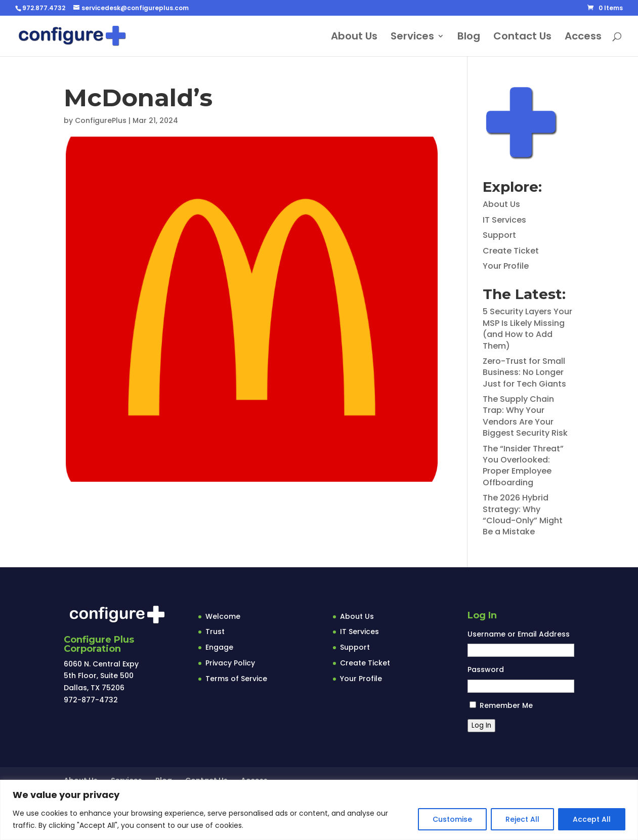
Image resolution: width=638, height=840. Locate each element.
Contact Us (522, 38)
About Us (354, 38)
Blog (469, 38)
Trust (215, 632)
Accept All (592, 819)
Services (412, 38)
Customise (452, 819)
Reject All (522, 819)
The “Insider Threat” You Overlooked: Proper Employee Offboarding (523, 466)
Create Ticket (511, 251)
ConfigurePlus (101, 120)
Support (499, 235)
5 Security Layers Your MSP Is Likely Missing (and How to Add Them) (527, 328)
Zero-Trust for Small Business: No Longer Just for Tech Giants (524, 372)
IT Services (504, 220)
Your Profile (506, 266)
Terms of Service (236, 679)
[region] (319, 810)
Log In (481, 725)
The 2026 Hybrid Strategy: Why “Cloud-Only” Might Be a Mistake (523, 515)
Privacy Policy (230, 663)
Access (583, 38)
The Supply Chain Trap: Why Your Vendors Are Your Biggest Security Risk (525, 416)
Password (486, 669)
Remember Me (506, 705)
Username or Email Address (519, 634)
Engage (219, 647)
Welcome (223, 616)
